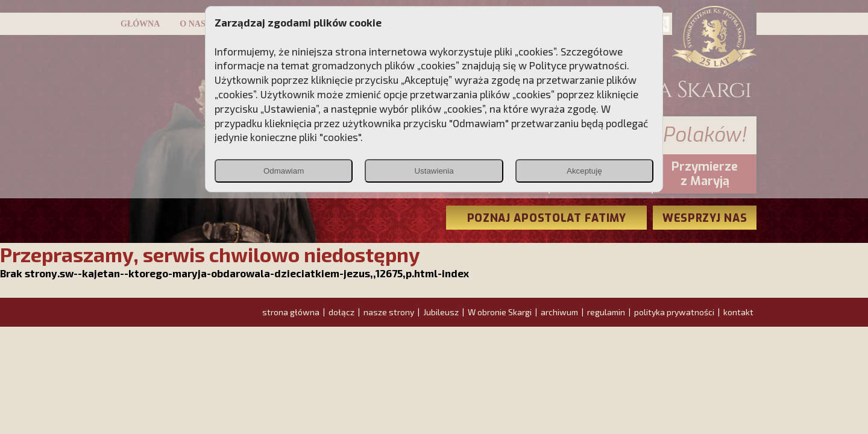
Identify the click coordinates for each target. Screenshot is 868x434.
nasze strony (389, 312)
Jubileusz (441, 312)
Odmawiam (284, 171)
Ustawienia (434, 171)
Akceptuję (584, 171)
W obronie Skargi (500, 312)
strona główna (291, 312)
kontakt (738, 312)
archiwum (559, 312)
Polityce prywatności (578, 65)
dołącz (341, 312)
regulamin (606, 312)
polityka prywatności (674, 312)
